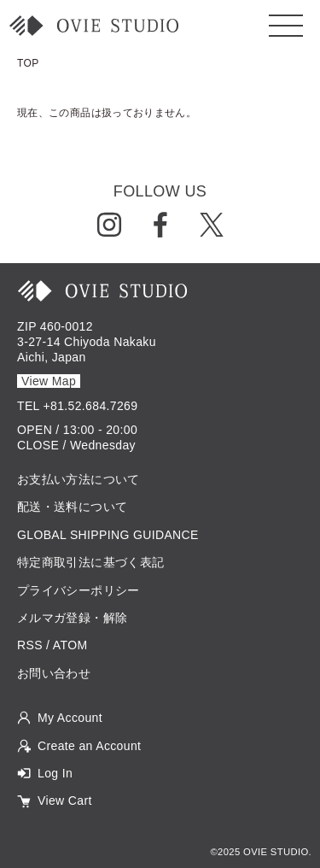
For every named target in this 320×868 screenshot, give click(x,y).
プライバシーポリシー (79, 590)
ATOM (70, 645)
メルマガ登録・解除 (72, 618)
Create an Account (89, 746)
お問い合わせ (54, 673)
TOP (28, 63)
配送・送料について (72, 507)
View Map (49, 381)
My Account (70, 718)
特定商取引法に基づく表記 (90, 562)
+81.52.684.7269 (91, 406)
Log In (55, 773)
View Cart (65, 801)
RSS (30, 645)
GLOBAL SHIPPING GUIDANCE (108, 535)
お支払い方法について (79, 479)
